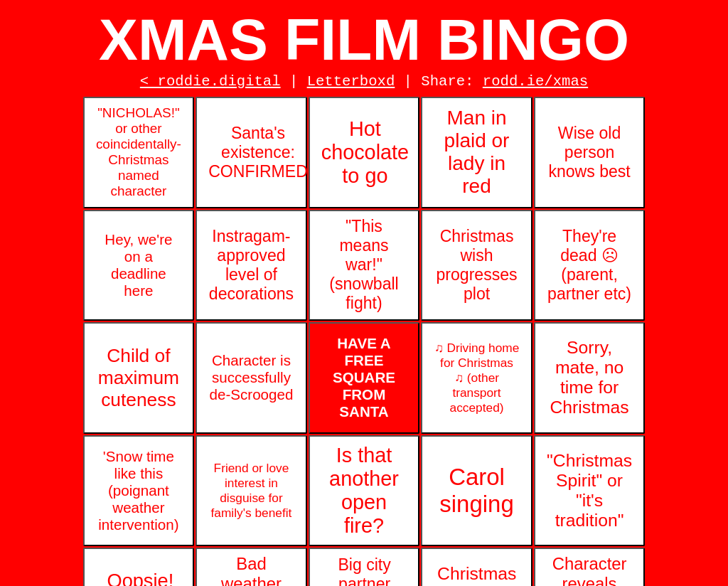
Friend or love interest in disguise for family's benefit (252, 494)
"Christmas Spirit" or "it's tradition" (589, 494)
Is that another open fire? (364, 494)
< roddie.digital (210, 83)
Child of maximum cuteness (139, 381)
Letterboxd (351, 83)
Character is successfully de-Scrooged (251, 381)
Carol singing (476, 494)
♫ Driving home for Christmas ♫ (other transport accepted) (477, 381)
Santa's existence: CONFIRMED (258, 156)
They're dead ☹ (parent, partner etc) (589, 268)
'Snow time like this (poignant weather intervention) (138, 494)
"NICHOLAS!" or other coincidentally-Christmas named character (139, 155)
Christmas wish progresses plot (476, 268)
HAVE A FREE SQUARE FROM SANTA (364, 381)
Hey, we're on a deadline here (138, 268)
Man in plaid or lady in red (477, 155)
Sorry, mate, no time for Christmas (589, 381)
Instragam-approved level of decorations (251, 268)
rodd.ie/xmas (535, 83)
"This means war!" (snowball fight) (364, 268)
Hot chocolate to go (365, 156)
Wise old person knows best (589, 156)
